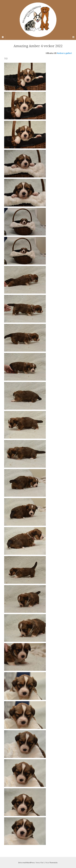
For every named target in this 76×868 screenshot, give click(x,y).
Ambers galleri (64, 53)
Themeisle (53, 863)
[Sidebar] (3, 37)
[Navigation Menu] (73, 37)
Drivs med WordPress (27, 863)
